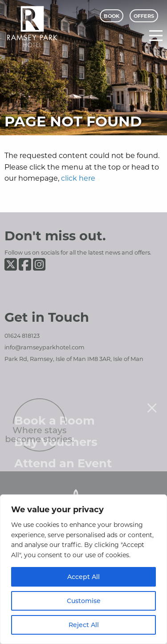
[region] (83, 569)
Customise (84, 601)
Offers (144, 16)
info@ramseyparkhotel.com (45, 347)
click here (78, 178)
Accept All (83, 577)
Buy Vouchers (56, 431)
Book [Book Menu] (112, 16)
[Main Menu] (156, 36)
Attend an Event (63, 453)
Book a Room (55, 410)
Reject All (84, 625)
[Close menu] (152, 397)
